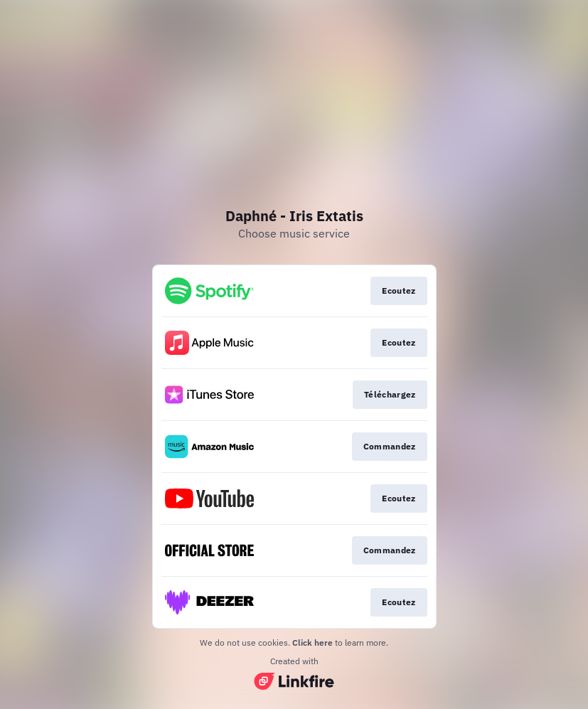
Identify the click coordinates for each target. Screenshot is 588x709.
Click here (312, 643)
